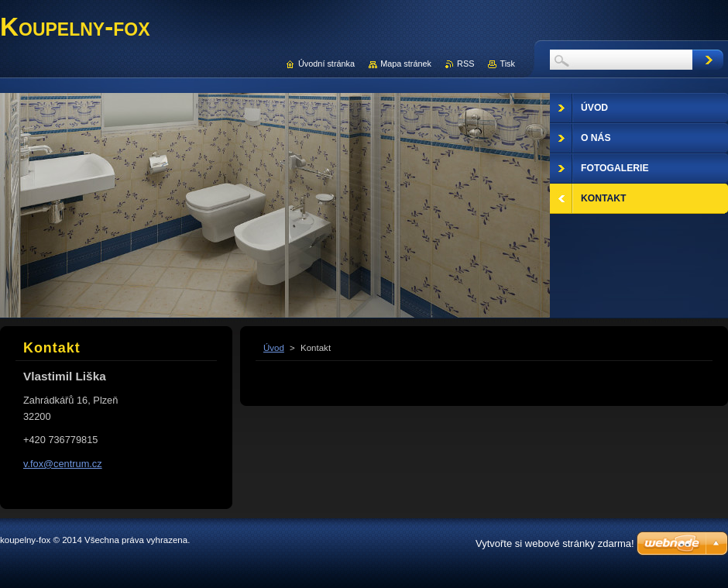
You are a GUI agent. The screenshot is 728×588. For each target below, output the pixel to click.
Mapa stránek (406, 64)
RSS (465, 64)
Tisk (507, 64)
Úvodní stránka (326, 64)
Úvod (274, 348)
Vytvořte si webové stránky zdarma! (555, 543)
